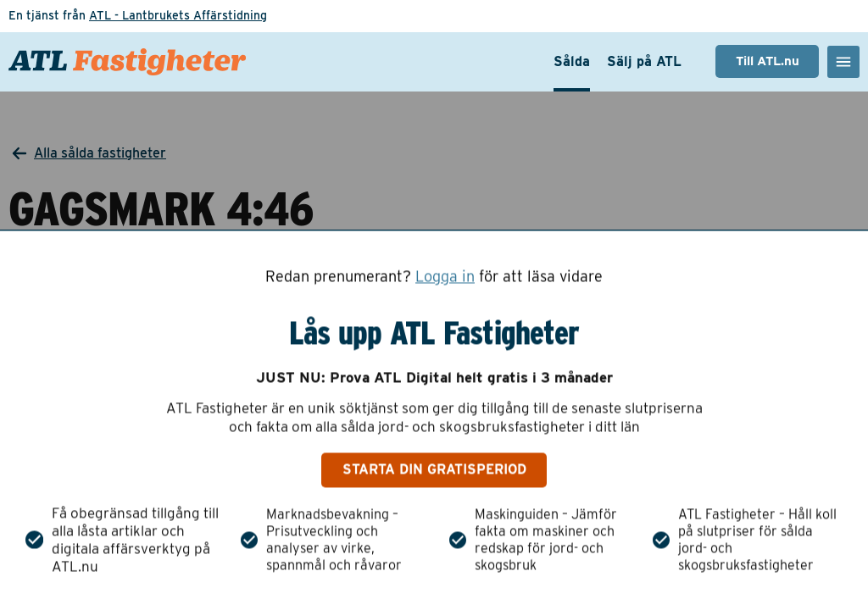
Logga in (445, 276)
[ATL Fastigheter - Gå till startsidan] (127, 62)
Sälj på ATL (644, 61)
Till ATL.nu (768, 61)
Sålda (572, 61)
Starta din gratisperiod (434, 470)
